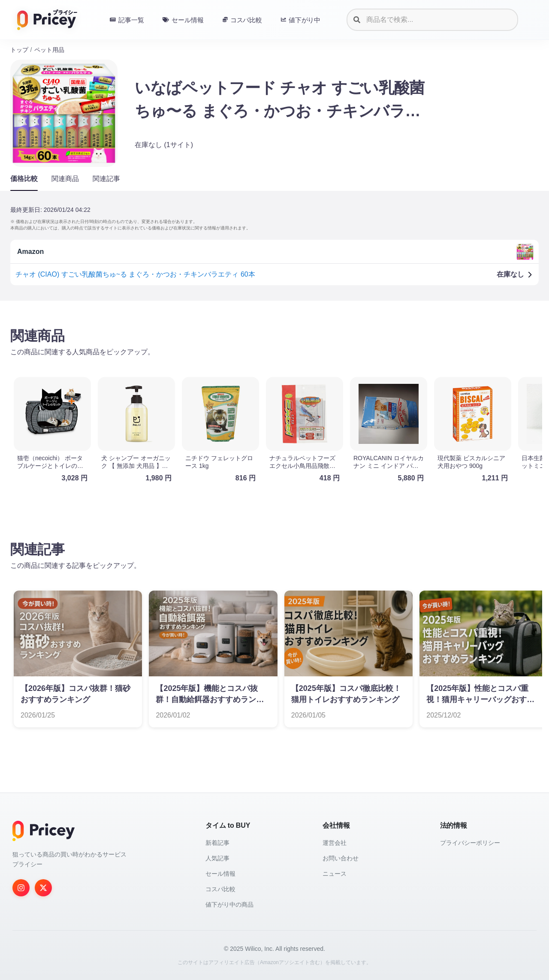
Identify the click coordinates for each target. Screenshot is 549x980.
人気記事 (217, 858)
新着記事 (217, 843)
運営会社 (335, 843)
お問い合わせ (341, 858)
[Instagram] (21, 888)
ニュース (335, 874)
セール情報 (220, 874)
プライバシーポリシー (470, 843)
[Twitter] (43, 888)
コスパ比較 (220, 889)
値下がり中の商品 (229, 905)
